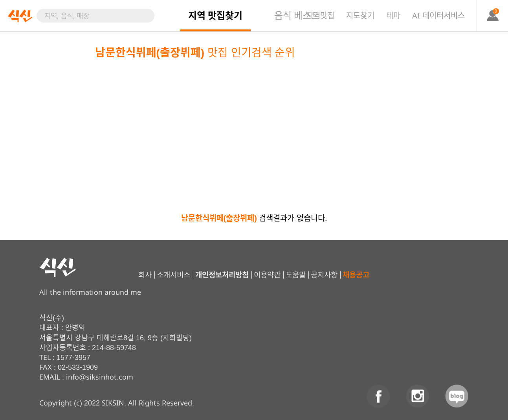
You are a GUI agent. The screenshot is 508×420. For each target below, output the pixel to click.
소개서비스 (173, 275)
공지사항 (324, 275)
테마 (393, 16)
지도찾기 (360, 16)
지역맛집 (320, 16)
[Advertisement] (254, 120)
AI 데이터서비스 (438, 16)
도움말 (295, 275)
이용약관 (267, 275)
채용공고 (356, 275)
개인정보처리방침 (222, 275)
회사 (145, 275)
